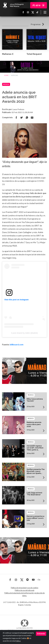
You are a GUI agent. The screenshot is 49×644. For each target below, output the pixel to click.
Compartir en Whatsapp (27, 118)
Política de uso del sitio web (24, 590)
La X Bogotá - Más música (5, 5)
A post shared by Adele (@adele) (24, 333)
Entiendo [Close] (41, 634)
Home (6, 75)
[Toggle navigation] (45, 12)
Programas (36, 24)
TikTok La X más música (37, 12)
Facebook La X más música (23, 12)
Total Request (34, 54)
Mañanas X (8, 54)
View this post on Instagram (16, 300)
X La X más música (33, 12)
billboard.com (17, 344)
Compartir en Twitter (22, 118)
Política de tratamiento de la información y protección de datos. (25, 594)
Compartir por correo (32, 118)
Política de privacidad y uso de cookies (25, 588)
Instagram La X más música (28, 12)
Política (18, 641)
